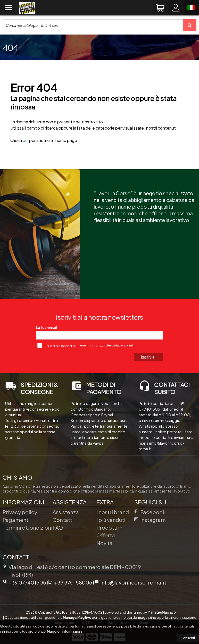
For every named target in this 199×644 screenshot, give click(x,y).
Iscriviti (148, 357)
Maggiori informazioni (64, 631)
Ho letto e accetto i (57, 345)
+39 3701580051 (71, 582)
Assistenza (66, 512)
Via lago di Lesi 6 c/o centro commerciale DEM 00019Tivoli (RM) (72, 571)
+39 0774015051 (25, 582)
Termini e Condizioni (27, 527)
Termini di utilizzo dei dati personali (106, 345)
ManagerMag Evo (162, 612)
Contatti (63, 520)
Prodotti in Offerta (109, 531)
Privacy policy (20, 512)
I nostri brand (113, 512)
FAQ (58, 527)
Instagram (150, 520)
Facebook (150, 512)
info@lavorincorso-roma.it (130, 582)
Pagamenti (16, 520)
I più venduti (111, 520)
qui (26, 140)
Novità (105, 543)
